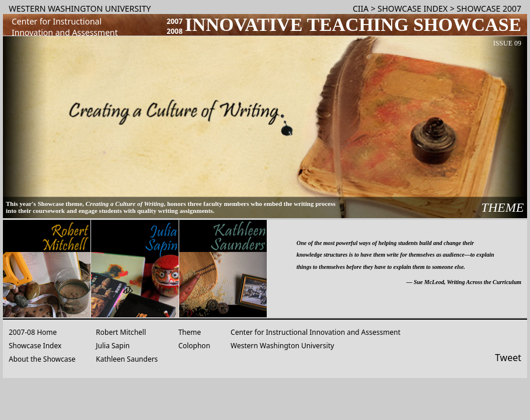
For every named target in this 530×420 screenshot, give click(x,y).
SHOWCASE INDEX (413, 8)
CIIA (360, 8)
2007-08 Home (33, 332)
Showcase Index (35, 346)
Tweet (508, 358)
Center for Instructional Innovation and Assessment (315, 332)
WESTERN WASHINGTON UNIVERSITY (80, 8)
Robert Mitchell (121, 332)
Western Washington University (282, 346)
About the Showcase (42, 359)
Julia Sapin (113, 346)
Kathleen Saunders (127, 359)
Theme (189, 332)
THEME (502, 207)
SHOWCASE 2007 (489, 8)
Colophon (194, 346)
